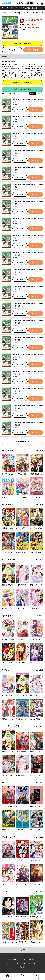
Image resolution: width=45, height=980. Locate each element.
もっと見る (39, 451)
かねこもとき (31, 20)
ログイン (20, 3)
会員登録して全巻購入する (23, 83)
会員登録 (30, 3)
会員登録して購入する (23, 43)
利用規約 (23, 959)
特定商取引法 (33, 959)
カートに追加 (33, 50)
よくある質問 (12, 959)
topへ (23, 950)
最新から (40, 93)
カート (23, 978)
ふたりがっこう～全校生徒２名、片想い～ (27, 8)
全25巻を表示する (23, 442)
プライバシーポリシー (12, 963)
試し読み (12, 50)
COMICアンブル (33, 27)
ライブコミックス (32, 25)
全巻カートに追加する (23, 89)
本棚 (38, 978)
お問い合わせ (27, 963)
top (3, 8)
